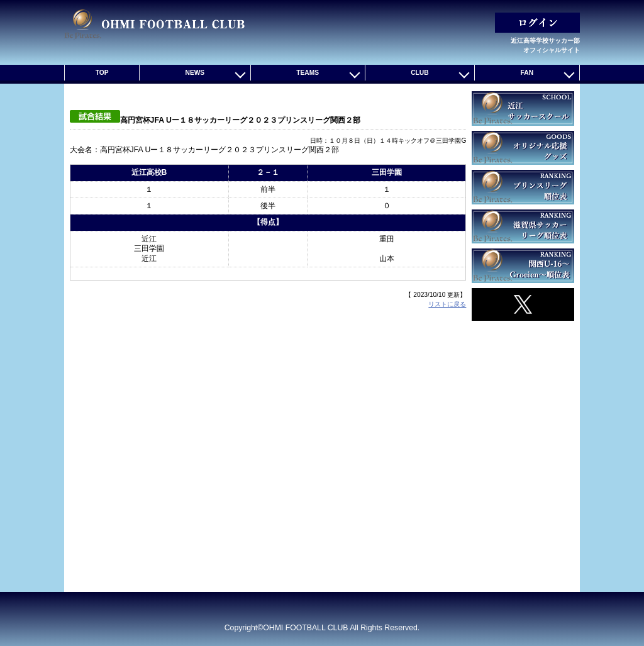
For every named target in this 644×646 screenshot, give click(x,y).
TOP (102, 73)
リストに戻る (447, 304)
